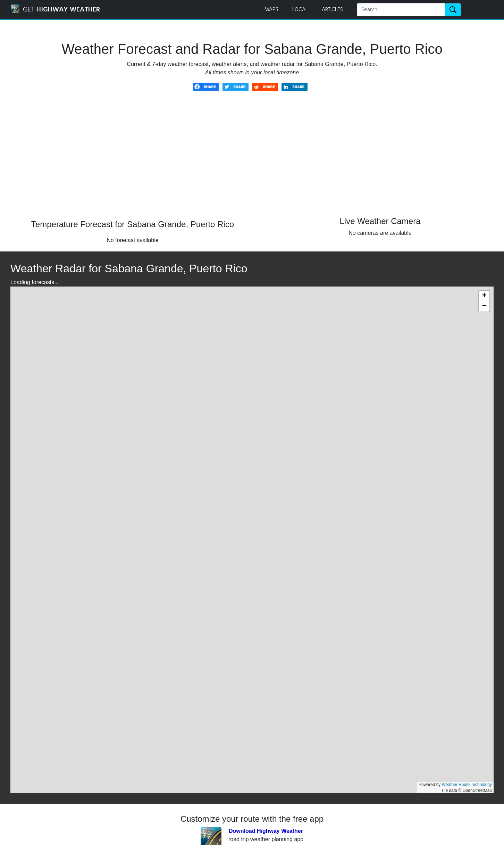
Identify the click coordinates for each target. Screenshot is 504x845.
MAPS (271, 10)
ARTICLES (332, 10)
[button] (484, 296)
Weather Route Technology (467, 785)
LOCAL (300, 10)
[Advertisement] (252, 160)
